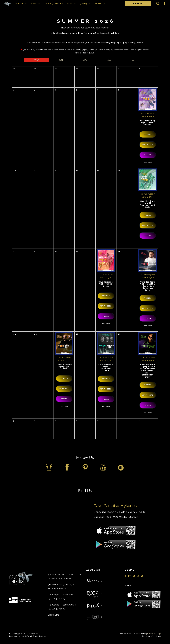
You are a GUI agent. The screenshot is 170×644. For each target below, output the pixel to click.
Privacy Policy (126, 634)
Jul (85, 60)
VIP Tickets (148, 145)
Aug (109, 60)
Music (70, 3)
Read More (148, 162)
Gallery (84, 3)
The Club (20, 3)
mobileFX (25, 636)
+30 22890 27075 (56, 599)
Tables (148, 155)
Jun (61, 60)
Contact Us (100, 3)
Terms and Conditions (151, 636)
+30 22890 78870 (56, 609)
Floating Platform (54, 3)
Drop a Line (53, 615)
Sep (134, 60)
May (36, 60)
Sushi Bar (36, 3)
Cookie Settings (154, 634)
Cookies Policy (139, 634)
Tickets (148, 135)
